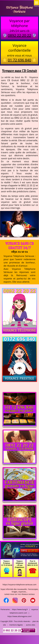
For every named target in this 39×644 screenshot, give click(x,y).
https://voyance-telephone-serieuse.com (19, 585)
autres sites (31, 625)
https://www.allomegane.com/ (19, 616)
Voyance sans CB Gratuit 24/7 (19, 246)
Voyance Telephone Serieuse (19, 9)
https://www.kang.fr (20, 609)
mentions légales (16, 625)
